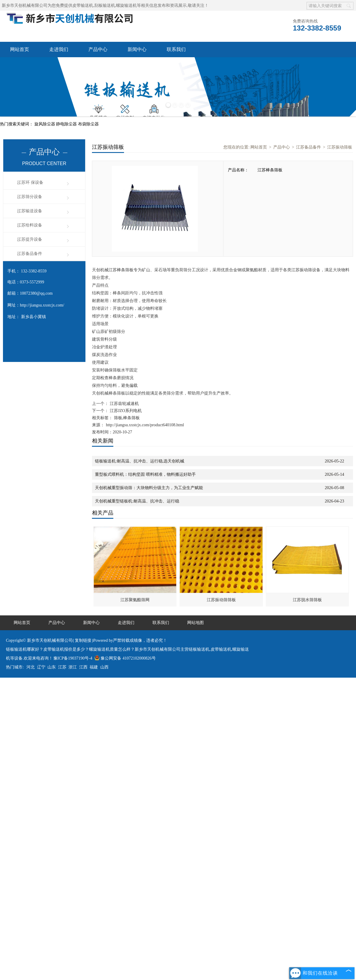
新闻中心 (137, 49)
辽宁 (41, 667)
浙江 (73, 667)
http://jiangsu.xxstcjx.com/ (42, 305)
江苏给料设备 (30, 225)
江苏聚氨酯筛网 (135, 600)
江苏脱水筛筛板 (307, 600)
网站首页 (20, 49)
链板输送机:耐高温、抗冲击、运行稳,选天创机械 (140, 461)
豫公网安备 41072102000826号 (125, 658)
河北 (31, 667)
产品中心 (98, 49)
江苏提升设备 (30, 239)
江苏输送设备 (30, 211)
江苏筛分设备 (30, 197)
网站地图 (196, 623)
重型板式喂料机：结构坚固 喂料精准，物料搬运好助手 (145, 474)
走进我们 (59, 49)
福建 (94, 667)
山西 (104, 667)
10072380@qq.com (36, 293)
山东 (52, 667)
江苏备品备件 (30, 254)
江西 (83, 667)
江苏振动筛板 (340, 147)
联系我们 (176, 49)
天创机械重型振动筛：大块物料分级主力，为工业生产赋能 (149, 488)
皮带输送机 (83, 5)
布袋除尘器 (88, 124)
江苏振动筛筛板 (221, 600)
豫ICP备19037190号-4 (73, 658)
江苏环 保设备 (30, 182)
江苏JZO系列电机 (125, 411)
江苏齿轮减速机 (124, 404)
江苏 (62, 667)
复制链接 (83, 640)
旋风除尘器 (45, 124)
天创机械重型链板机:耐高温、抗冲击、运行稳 (137, 501)
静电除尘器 (67, 124)
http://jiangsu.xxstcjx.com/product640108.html (145, 425)
